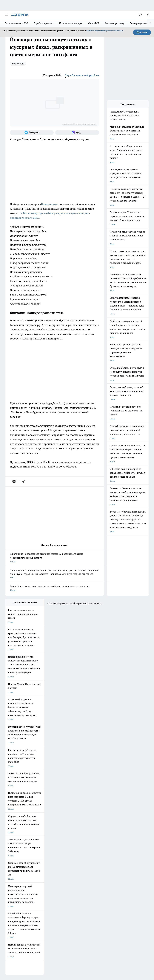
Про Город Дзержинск (40, 852)
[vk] (15, 481)
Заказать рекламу (114, 23)
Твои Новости (63, 844)
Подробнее (143, 929)
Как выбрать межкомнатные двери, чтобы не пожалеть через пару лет (54, 588)
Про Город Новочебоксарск (43, 840)
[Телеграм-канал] (32, 133)
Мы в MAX (93, 23)
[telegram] (25, 481)
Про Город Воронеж (14, 844)
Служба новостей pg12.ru (82, 75)
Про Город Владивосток (67, 852)
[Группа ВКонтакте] (86, 845)
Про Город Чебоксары (14, 840)
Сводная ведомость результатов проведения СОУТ (69, 876)
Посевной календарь (70, 23)
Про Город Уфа (63, 848)
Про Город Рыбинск (39, 848)
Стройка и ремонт (44, 23)
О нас (7, 874)
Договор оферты (12, 867)
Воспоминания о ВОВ (16, 23)
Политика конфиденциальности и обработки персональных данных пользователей (40, 934)
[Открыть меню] (6, 15)
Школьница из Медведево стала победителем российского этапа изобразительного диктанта (54, 558)
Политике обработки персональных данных (105, 31)
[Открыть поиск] (140, 15)
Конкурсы (18, 63)
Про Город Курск (12, 848)
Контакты (36, 874)
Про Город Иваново (39, 844)
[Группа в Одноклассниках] (93, 845)
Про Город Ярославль (66, 840)
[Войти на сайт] (148, 15)
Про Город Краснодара (15, 856)
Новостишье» (50, 204)
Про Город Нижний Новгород (18, 852)
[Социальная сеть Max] (77, 133)
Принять (142, 32)
